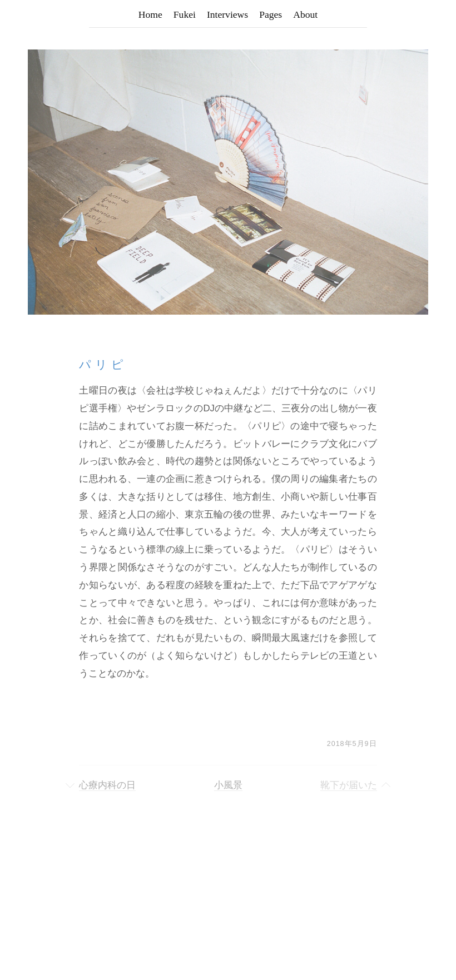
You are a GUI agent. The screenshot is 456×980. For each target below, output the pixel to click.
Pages (271, 14)
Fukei (185, 14)
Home (150, 14)
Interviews (227, 14)
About (305, 14)
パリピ (103, 364)
